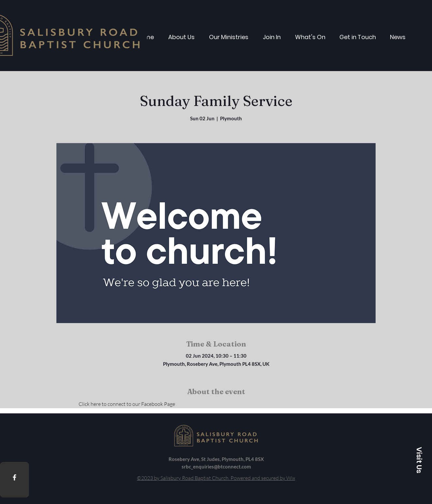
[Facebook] (15, 477)
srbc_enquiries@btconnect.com (216, 467)
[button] (419, 460)
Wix (291, 478)
